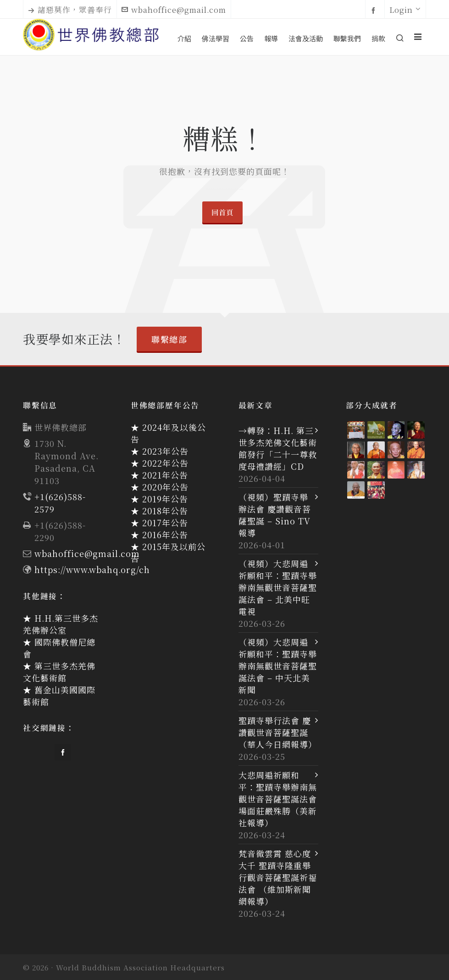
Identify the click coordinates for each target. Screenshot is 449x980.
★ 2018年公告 (159, 511)
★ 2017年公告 (159, 523)
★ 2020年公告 (160, 487)
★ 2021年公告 (159, 475)
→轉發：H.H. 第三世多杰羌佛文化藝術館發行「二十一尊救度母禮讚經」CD (278, 448)
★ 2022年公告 (160, 463)
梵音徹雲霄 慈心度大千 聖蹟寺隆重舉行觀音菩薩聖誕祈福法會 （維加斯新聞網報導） (278, 877)
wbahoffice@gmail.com (174, 10)
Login (405, 10)
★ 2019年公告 (159, 499)
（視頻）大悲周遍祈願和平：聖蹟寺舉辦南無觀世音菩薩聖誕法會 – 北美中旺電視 (278, 587)
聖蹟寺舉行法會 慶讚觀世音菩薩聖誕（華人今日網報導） (278, 732)
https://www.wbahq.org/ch (92, 569)
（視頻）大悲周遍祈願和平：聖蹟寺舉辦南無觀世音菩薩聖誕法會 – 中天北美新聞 (278, 666)
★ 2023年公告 (160, 451)
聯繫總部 (169, 339)
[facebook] (375, 10)
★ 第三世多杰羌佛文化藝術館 (59, 672)
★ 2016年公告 (159, 535)
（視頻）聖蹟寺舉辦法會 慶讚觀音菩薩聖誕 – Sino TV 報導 (275, 515)
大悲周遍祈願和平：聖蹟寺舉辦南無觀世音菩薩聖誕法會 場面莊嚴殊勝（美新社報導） (278, 799)
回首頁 (222, 212)
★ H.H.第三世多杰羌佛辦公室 (61, 624)
